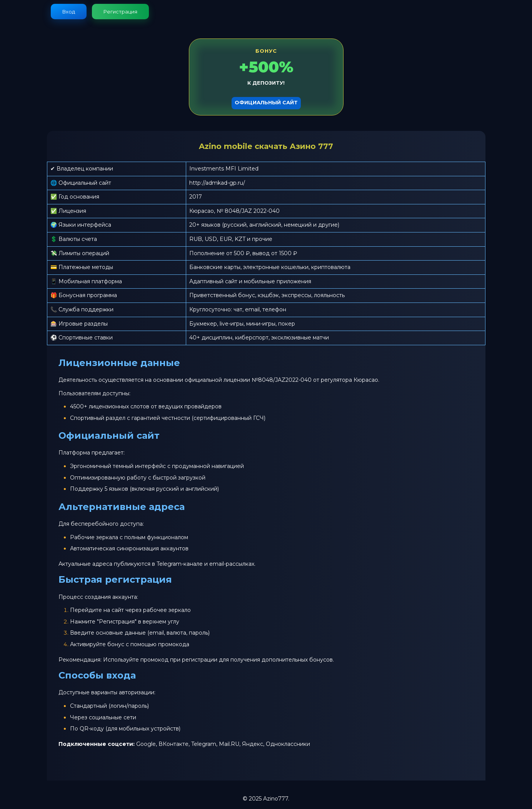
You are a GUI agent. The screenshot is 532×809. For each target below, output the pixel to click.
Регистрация (120, 12)
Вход (69, 12)
